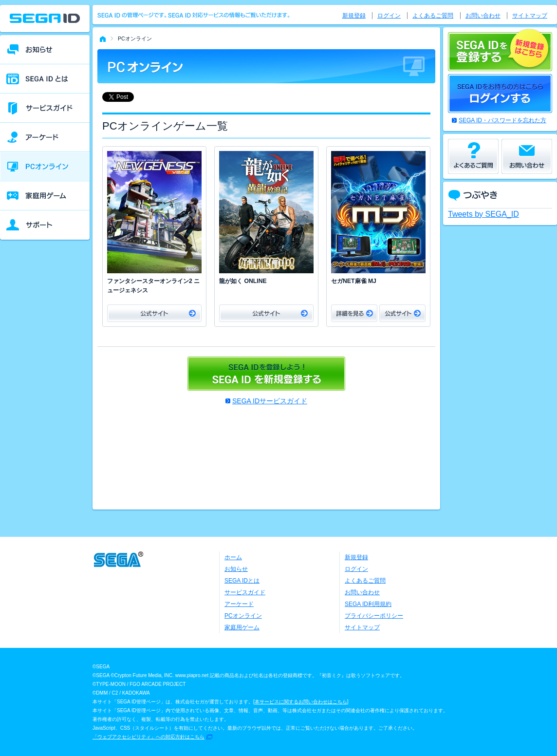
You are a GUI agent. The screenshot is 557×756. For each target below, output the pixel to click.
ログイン (389, 16)
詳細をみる (354, 313)
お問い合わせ (483, 16)
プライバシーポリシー (374, 616)
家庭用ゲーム (242, 627)
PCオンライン (243, 616)
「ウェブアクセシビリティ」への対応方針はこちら (149, 737)
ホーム (233, 557)
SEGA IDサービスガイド (270, 401)
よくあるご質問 (433, 16)
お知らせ (236, 569)
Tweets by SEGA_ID (483, 214)
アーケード (239, 604)
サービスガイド (245, 592)
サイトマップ (530, 16)
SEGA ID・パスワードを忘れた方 (502, 120)
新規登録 (354, 16)
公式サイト (154, 313)
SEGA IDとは (242, 581)
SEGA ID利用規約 (368, 604)
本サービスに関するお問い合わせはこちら (301, 702)
